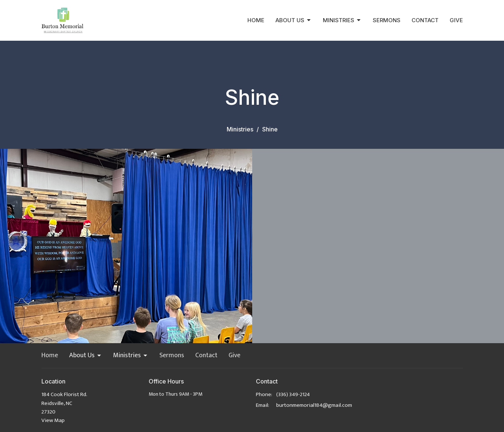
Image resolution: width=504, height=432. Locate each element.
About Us (294, 20)
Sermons (387, 20)
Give (456, 20)
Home (256, 20)
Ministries (342, 20)
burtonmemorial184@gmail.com (314, 405)
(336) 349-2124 (293, 394)
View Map (53, 420)
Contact (425, 20)
